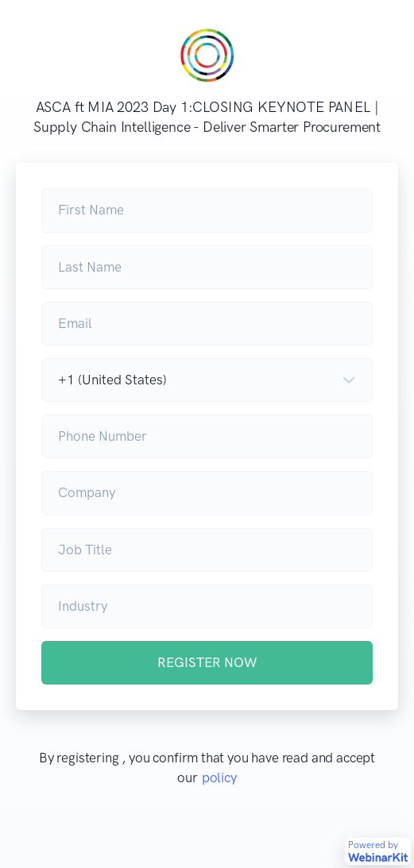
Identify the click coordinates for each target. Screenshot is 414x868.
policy (219, 777)
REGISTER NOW (207, 662)
